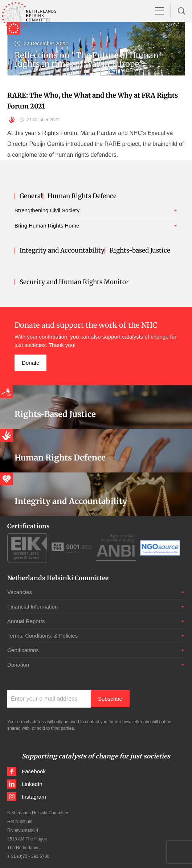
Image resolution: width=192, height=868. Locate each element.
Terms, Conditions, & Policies (42, 636)
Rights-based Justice (140, 251)
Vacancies (20, 592)
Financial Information (32, 607)
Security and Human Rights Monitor (74, 282)
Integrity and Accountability (62, 251)
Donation (18, 665)
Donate (30, 363)
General (31, 196)
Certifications (23, 650)
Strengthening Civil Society (47, 210)
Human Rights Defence (82, 196)
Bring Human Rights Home (47, 226)
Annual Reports (26, 621)
